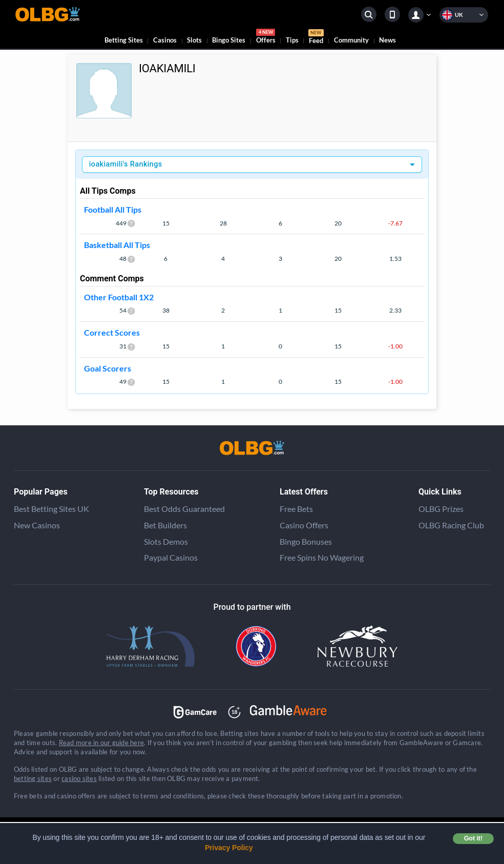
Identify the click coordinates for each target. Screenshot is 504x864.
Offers (266, 38)
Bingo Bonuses (306, 541)
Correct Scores (112, 332)
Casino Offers (304, 525)
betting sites (33, 778)
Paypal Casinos (171, 557)
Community (351, 40)
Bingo (229, 40)
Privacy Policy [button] (229, 848)
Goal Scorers (108, 368)
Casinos (165, 40)
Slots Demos (166, 541)
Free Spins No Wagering (322, 557)
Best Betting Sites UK (51, 509)
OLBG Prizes (441, 509)
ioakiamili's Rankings (126, 164)
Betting (124, 40)
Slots (194, 40)
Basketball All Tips (117, 245)
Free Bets (296, 509)
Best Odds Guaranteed (184, 509)
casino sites (79, 778)
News (387, 40)
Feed (316, 38)
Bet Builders (165, 525)
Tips (292, 40)
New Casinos (37, 525)
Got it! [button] (473, 838)
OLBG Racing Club (451, 525)
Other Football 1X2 (119, 297)
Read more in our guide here (101, 743)
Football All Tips (113, 209)
